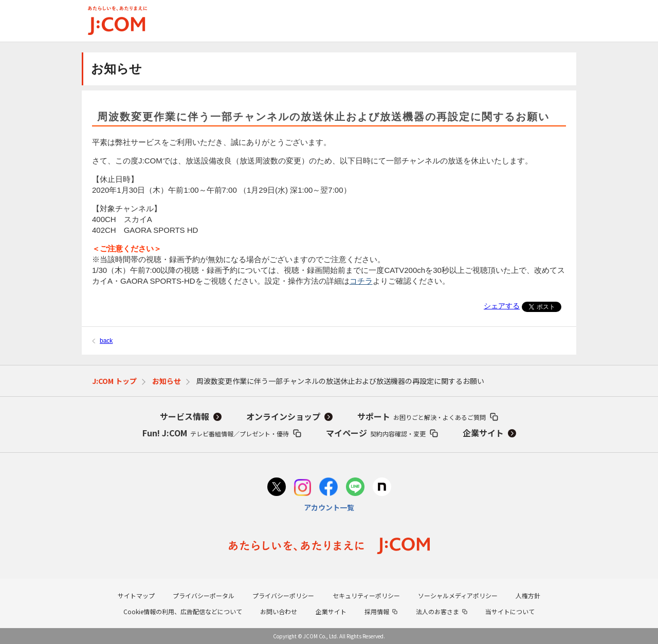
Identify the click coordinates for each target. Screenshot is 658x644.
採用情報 (377, 611)
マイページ (376, 433)
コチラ (361, 281)
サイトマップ (136, 595)
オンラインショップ (283, 416)
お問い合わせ (279, 611)
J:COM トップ (114, 381)
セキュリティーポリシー (366, 595)
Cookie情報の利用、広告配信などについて (183, 611)
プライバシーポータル (204, 595)
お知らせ (167, 381)
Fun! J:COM (216, 433)
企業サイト (483, 433)
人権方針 (528, 595)
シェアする (502, 306)
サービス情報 (185, 416)
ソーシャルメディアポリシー (458, 595)
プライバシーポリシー (283, 595)
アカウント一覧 (329, 507)
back (106, 341)
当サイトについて (510, 611)
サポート (422, 416)
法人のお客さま (437, 611)
